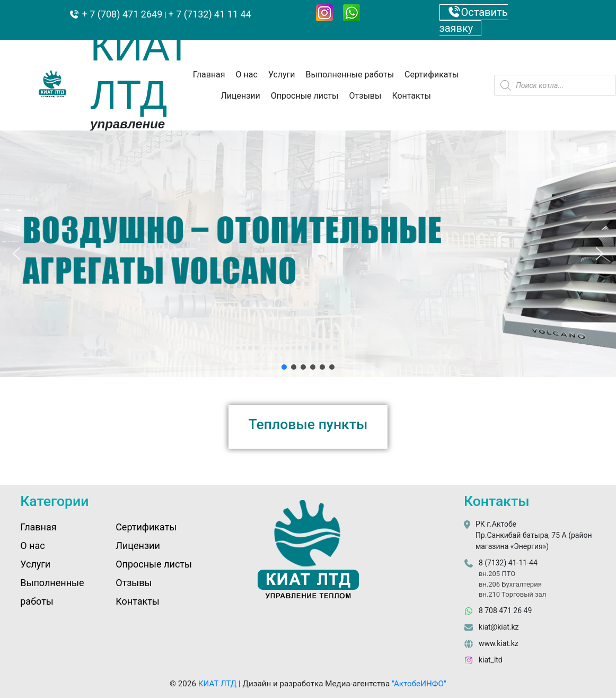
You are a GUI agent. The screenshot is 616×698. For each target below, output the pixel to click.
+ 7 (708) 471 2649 (121, 14)
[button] (16, 254)
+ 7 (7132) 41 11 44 (210, 14)
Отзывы (366, 96)
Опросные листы (305, 96)
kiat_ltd (491, 660)
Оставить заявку (474, 20)
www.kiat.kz (499, 643)
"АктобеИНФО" (419, 684)
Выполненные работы (350, 75)
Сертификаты (432, 75)
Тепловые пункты (308, 424)
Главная (209, 75)
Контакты (411, 96)
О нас (247, 75)
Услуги (282, 75)
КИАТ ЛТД (218, 684)
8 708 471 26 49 (505, 610)
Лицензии (240, 96)
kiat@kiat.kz (499, 627)
